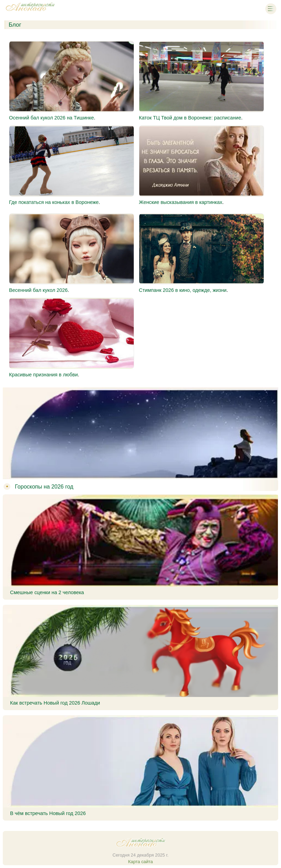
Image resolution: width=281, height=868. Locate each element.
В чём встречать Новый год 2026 (48, 813)
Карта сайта (140, 862)
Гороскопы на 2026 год (44, 487)
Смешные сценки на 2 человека (47, 592)
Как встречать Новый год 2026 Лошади (55, 703)
